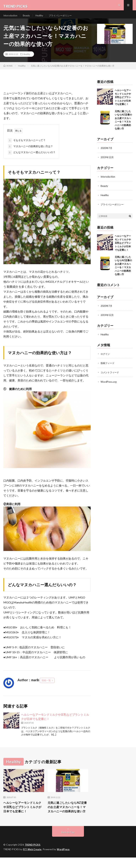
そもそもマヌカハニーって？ (27, 145)
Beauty (28, 18)
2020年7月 (107, 153)
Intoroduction (11, 18)
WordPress (64, 860)
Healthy (42, 18)
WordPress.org (109, 386)
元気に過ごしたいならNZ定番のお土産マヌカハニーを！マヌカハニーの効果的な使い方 (68, 815)
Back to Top (68, 843)
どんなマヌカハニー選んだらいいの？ (32, 157)
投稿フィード (108, 367)
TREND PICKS (33, 856)
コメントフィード (110, 377)
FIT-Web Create (33, 860)
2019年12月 (107, 162)
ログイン (106, 358)
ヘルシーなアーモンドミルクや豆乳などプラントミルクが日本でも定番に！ (123, 102)
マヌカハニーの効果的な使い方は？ (30, 151)
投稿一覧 (46, 685)
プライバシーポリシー (64, 18)
